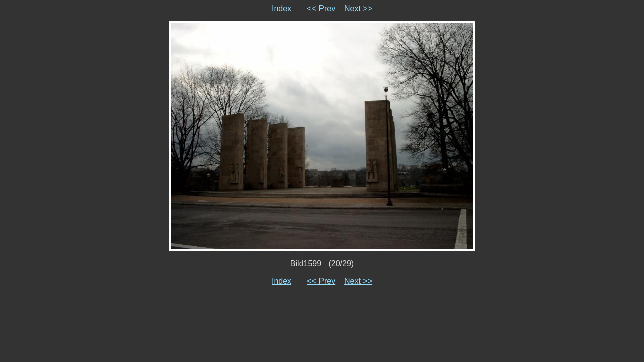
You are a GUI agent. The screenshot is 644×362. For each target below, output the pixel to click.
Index (281, 8)
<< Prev (321, 8)
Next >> (358, 8)
